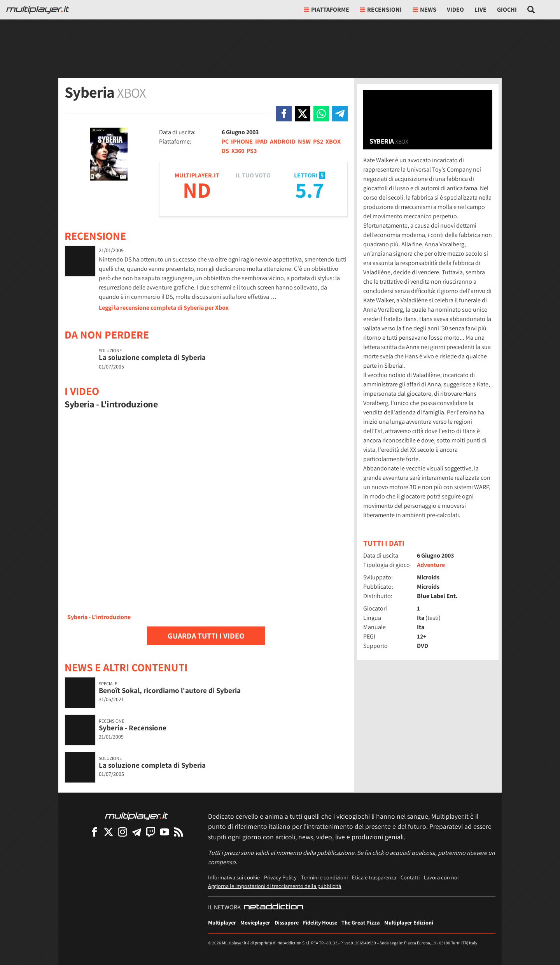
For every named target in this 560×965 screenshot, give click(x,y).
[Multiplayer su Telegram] (136, 832)
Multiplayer (222, 922)
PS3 (252, 151)
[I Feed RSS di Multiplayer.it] (178, 832)
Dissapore (287, 922)
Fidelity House (320, 922)
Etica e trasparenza (374, 877)
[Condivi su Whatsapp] (321, 114)
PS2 (318, 141)
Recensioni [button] (381, 10)
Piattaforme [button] (326, 10)
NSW (304, 141)
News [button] (424, 10)
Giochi (507, 10)
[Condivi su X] (303, 114)
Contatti (410, 877)
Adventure (431, 565)
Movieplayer (255, 922)
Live (480, 10)
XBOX (333, 141)
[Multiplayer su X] (108, 832)
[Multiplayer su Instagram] (122, 832)
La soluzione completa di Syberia (152, 357)
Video (455, 10)
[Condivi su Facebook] (284, 114)
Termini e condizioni (324, 877)
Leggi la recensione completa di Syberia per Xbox (164, 308)
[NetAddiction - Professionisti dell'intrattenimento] (273, 907)
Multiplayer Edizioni (409, 922)
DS (225, 151)
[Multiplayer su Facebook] (94, 832)
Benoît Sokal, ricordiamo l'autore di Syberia (170, 690)
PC (225, 141)
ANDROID (283, 141)
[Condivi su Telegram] (340, 114)
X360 (238, 151)
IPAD (261, 141)
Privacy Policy (280, 877)
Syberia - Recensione (133, 728)
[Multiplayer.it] (38, 10)
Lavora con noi (441, 877)
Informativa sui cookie (234, 877)
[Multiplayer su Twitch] (150, 832)
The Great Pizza (361, 922)
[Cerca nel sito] (531, 10)
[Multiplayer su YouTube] (164, 832)
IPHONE (242, 141)
